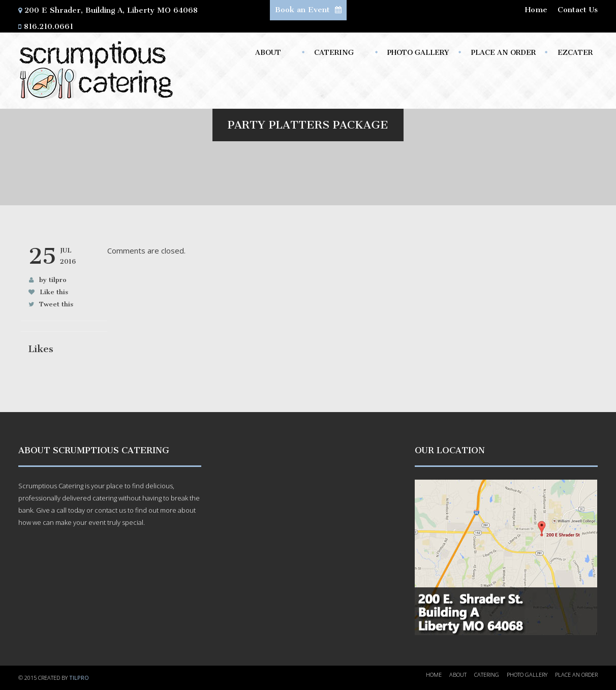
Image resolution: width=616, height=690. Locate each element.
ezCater (575, 53)
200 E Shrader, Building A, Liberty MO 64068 (111, 10)
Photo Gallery (418, 53)
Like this (54, 292)
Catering (336, 55)
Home (536, 10)
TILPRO (79, 678)
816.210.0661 (49, 26)
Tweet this (56, 304)
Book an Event (308, 10)
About (270, 55)
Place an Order (503, 53)
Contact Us (578, 10)
